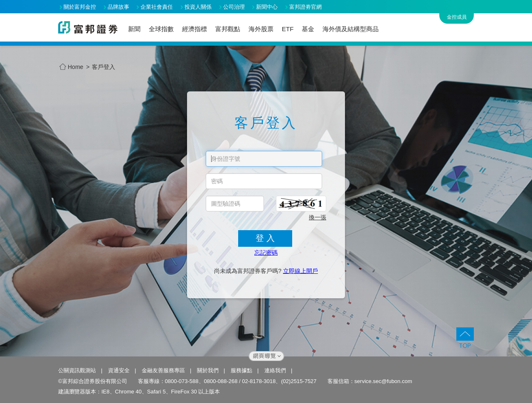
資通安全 (119, 370)
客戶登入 (103, 67)
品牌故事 (118, 7)
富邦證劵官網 (305, 7)
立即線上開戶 (300, 271)
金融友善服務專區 (163, 370)
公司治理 (234, 7)
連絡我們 (275, 370)
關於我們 (208, 370)
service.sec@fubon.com (383, 381)
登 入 (265, 238)
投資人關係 (198, 7)
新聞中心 (267, 7)
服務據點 (241, 370)
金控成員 (457, 17)
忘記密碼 (266, 253)
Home (71, 67)
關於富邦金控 (80, 7)
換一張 (318, 217)
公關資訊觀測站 (77, 370)
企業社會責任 (157, 7)
